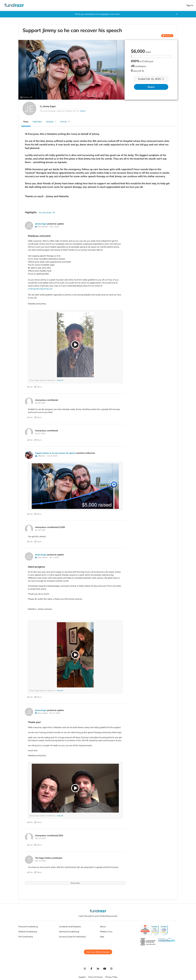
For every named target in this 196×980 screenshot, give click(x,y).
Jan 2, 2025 (54, 557)
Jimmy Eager (49, 106)
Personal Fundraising (28, 926)
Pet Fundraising (26, 936)
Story (26, 122)
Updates (51, 122)
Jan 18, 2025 (52, 456)
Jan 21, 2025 (40, 433)
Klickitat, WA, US (72, 111)
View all (60, 380)
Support (82, 976)
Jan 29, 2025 (40, 403)
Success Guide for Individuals (72, 936)
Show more (75, 882)
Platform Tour (106, 931)
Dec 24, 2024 (40, 838)
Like (30, 387)
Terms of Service (95, 976)
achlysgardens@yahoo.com (41, 289)
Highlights (37, 122)
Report (83, 111)
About (103, 926)
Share (151, 87)
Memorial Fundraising (69, 931)
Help (102, 936)
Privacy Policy (112, 976)
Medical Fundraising (28, 931)
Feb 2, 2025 (54, 227)
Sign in (190, 5)
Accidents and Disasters (70, 926)
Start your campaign (98, 951)
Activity (65, 122)
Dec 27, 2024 (55, 713)
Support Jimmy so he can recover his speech (56, 453)
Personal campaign (48, 111)
